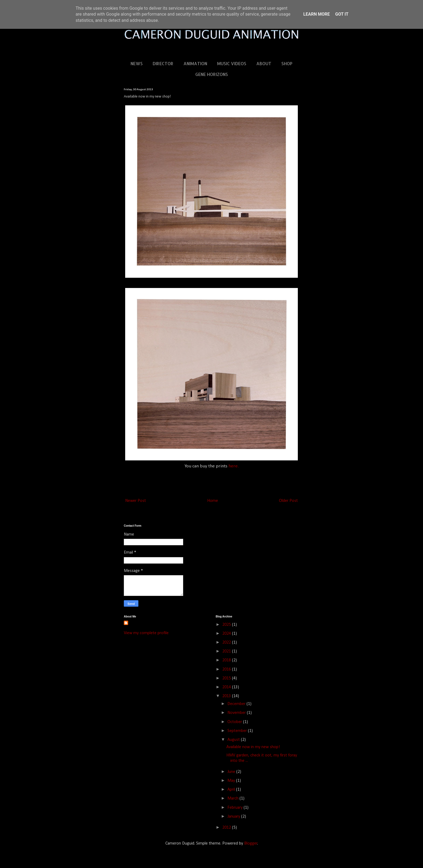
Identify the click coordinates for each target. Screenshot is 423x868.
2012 (227, 828)
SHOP (287, 63)
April (232, 790)
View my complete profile (146, 633)
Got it (342, 14)
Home (213, 501)
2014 (227, 687)
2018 (227, 660)
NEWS (137, 63)
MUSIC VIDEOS (232, 63)
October (235, 722)
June (232, 772)
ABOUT (264, 63)
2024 (227, 634)
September (238, 731)
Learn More (316, 14)
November (237, 713)
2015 (227, 678)
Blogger (251, 843)
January (234, 817)
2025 (227, 625)
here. (234, 466)
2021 (227, 651)
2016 (227, 669)
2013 (227, 696)
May (232, 781)
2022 (227, 643)
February (236, 808)
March (233, 798)
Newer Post (136, 501)
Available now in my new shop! (253, 747)
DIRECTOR (163, 63)
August (234, 740)
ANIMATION (195, 63)
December (237, 704)
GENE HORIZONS (212, 74)
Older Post (288, 501)
